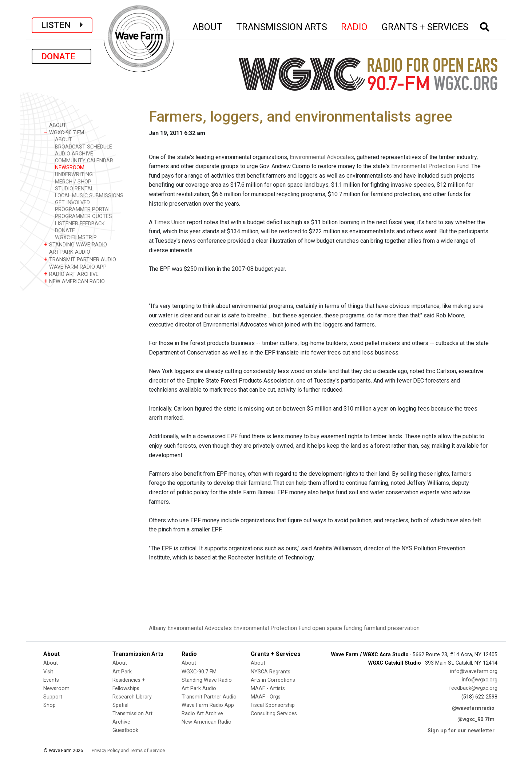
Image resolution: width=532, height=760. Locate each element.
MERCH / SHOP (73, 182)
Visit (48, 672)
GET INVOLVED (72, 203)
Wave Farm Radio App (208, 705)
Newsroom (56, 688)
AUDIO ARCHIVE (74, 154)
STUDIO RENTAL (74, 189)
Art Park (122, 672)
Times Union (170, 222)
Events (51, 680)
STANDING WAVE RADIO (76, 244)
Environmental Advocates (322, 157)
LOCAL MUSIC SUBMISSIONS (89, 196)
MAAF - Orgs (266, 697)
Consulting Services (274, 714)
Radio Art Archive (202, 714)
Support (53, 697)
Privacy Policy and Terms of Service (128, 750)
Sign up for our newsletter (461, 731)
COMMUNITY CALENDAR (84, 161)
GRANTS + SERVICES (425, 26)
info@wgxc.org (480, 680)
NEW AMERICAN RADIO (74, 281)
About (51, 663)
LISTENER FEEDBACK (80, 224)
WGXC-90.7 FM (64, 132)
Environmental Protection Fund (272, 628)
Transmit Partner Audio (209, 697)
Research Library (132, 697)
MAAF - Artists (268, 688)
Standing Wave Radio (207, 680)
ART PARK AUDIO (67, 252)
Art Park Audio (199, 688)
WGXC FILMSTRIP (76, 237)
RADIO (355, 26)
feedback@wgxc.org (473, 688)
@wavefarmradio (473, 708)
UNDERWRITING (74, 175)
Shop (49, 705)
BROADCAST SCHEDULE (84, 147)
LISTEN (62, 25)
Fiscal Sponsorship (273, 705)
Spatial (120, 705)
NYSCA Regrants (271, 672)
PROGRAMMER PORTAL (83, 209)
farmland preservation (392, 628)
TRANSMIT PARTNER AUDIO (80, 259)
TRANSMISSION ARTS (282, 26)
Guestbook (125, 730)
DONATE (61, 56)
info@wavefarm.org (474, 671)
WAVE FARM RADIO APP (75, 267)
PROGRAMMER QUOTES (84, 216)
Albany (157, 628)
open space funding (337, 628)
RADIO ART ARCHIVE (71, 274)
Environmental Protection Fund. (430, 166)
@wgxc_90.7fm (476, 719)
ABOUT (208, 26)
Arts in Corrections (273, 680)
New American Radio (207, 722)
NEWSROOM (70, 168)
